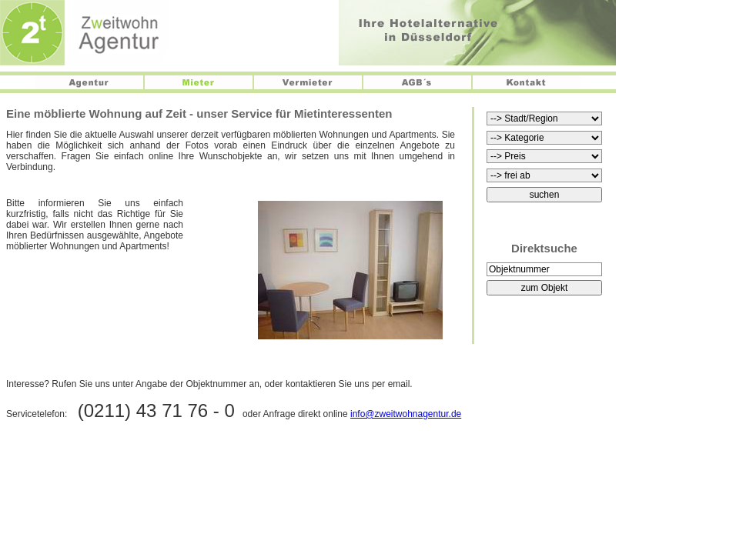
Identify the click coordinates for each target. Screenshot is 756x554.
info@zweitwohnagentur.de (406, 414)
